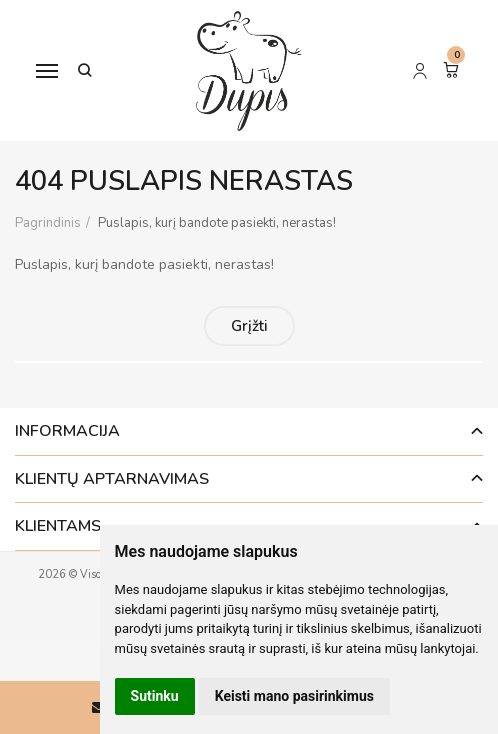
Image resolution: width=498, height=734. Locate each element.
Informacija (67, 431)
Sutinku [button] (155, 696)
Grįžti (249, 326)
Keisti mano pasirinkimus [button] (294, 696)
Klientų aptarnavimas (112, 479)
